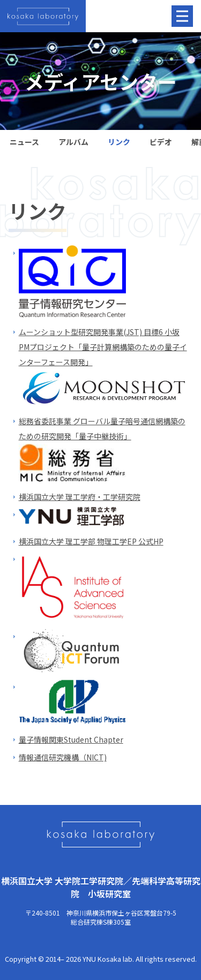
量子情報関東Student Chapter (71, 739)
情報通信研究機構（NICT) (63, 757)
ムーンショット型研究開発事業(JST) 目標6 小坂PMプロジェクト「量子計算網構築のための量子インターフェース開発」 (103, 347)
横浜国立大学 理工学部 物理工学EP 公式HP (91, 541)
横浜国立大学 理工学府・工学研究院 (80, 497)
